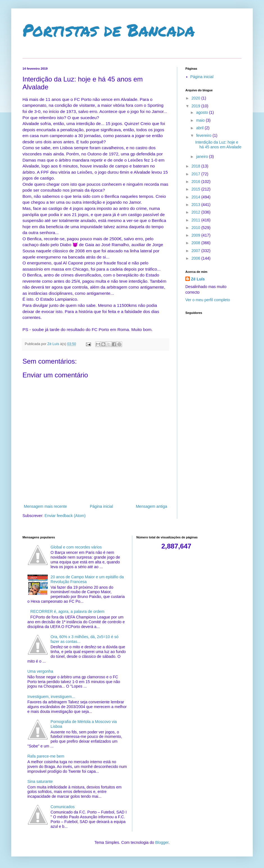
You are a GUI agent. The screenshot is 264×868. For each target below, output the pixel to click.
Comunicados (63, 807)
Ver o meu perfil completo (208, 300)
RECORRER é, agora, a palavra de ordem (67, 611)
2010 (196, 228)
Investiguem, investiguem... (51, 697)
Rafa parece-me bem (46, 756)
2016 (196, 182)
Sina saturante (40, 781)
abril (200, 128)
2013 (196, 205)
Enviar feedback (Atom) (65, 516)
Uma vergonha (40, 671)
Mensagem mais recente (45, 506)
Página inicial (102, 506)
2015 (196, 189)
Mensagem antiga (152, 506)
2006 (196, 258)
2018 (196, 166)
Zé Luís (198, 279)
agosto (202, 112)
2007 (196, 251)
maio (201, 120)
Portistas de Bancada (109, 30)
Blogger (162, 842)
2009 (196, 235)
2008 (196, 243)
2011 (196, 220)
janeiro (202, 157)
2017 (196, 174)
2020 (196, 98)
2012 (196, 212)
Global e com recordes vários (76, 547)
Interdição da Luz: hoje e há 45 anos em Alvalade (218, 145)
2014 (196, 197)
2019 (196, 106)
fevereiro (204, 135)
